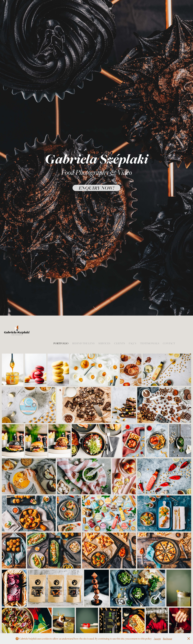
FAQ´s (132, 343)
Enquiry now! (96, 188)
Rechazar (168, 639)
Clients (120, 343)
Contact (169, 343)
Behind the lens (83, 343)
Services (104, 343)
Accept (157, 639)
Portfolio (61, 343)
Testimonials (150, 343)
